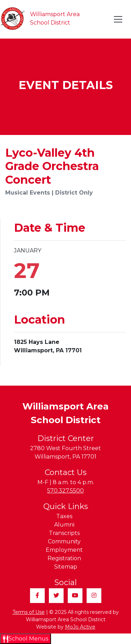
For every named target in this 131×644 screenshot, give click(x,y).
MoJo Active (80, 627)
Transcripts (64, 533)
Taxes (64, 516)
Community (64, 541)
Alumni (64, 525)
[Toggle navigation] (118, 19)
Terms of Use (29, 612)
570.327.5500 (65, 491)
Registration (64, 558)
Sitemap (66, 567)
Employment (64, 550)
